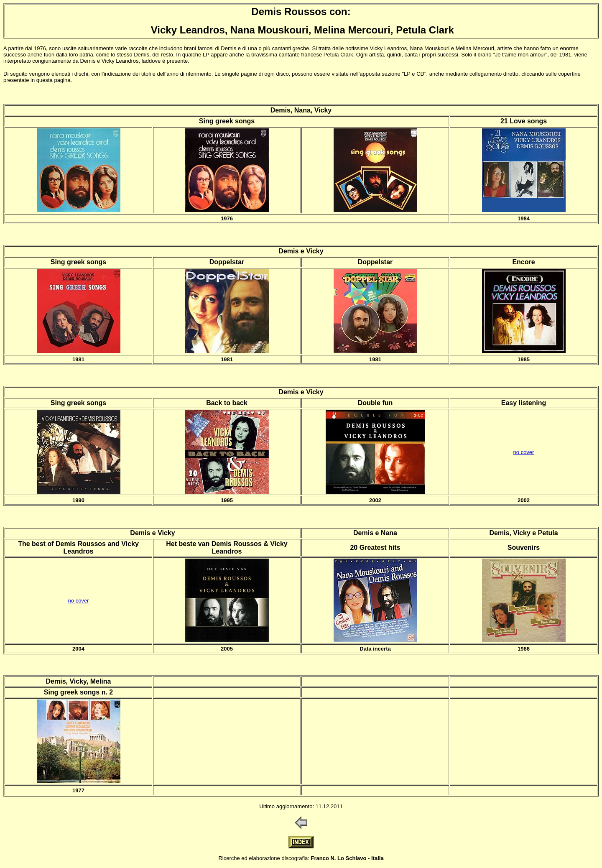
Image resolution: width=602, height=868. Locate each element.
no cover (524, 452)
